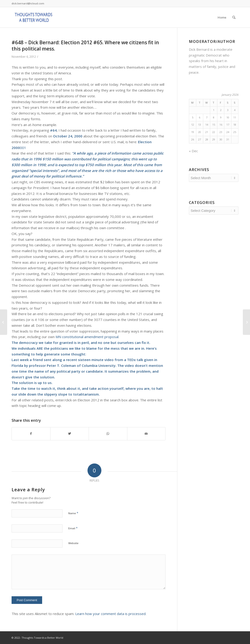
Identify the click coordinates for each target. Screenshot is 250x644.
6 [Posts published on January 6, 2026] (200, 117)
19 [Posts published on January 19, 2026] (193, 132)
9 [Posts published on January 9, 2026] (221, 117)
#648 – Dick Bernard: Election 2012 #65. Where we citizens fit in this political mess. (85, 46)
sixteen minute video (96, 360)
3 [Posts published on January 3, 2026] (228, 110)
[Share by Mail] (146, 434)
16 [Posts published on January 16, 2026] (221, 125)
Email (73, 528)
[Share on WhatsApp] (108, 434)
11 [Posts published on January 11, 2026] (235, 117)
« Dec (193, 151)
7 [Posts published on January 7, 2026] (207, 117)
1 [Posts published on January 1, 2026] (214, 110)
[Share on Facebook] (31, 434)
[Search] (234, 17)
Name (73, 513)
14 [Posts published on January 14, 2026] (207, 125)
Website (73, 543)
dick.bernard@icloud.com (28, 3)
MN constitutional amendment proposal (87, 337)
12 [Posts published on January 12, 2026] (193, 125)
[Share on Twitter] (70, 434)
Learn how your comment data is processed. (111, 614)
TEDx (131, 360)
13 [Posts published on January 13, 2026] (200, 125)
